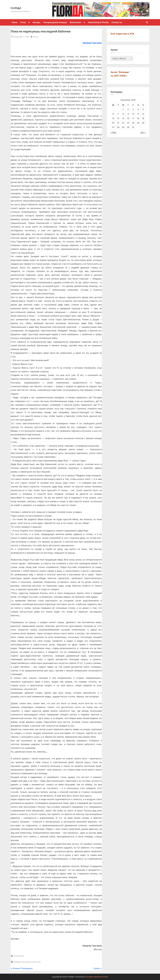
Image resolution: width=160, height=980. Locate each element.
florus (36, 36)
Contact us (117, 22)
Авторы (36, 22)
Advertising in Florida (98, 22)
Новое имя (19, 956)
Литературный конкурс (55, 22)
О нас (23, 22)
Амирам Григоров (22, 962)
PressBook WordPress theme (97, 977)
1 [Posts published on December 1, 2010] (123, 109)
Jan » (143, 132)
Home (15, 22)
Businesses (76, 22)
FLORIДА (16, 8)
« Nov (113, 132)
